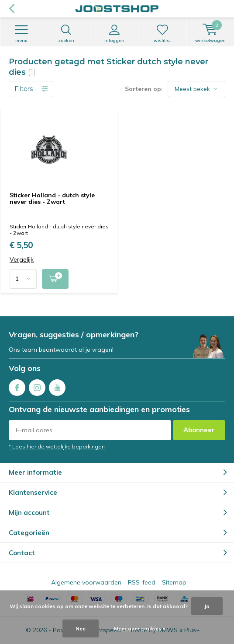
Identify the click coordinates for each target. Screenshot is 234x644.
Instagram (37, 386)
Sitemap (174, 582)
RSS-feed (142, 582)
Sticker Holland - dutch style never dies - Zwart (52, 199)
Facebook (17, 386)
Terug (12, 9)
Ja (207, 606)
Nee (81, 628)
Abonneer (199, 430)
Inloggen (114, 34)
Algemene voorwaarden (86, 582)
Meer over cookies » (140, 628)
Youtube (57, 386)
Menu (21, 34)
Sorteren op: (144, 89)
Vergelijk (22, 260)
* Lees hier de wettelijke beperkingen (57, 446)
